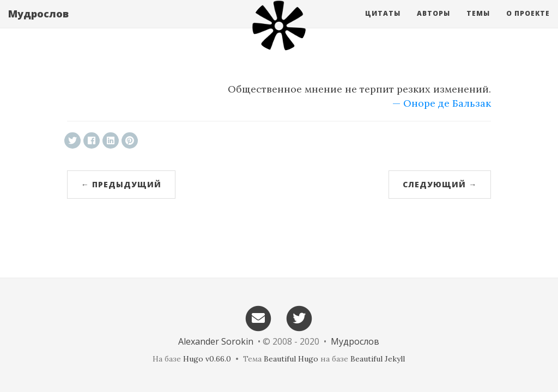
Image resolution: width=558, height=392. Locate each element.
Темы (478, 24)
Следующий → (440, 184)
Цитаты (383, 24)
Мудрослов (38, 24)
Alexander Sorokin (216, 341)
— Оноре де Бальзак (442, 103)
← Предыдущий (121, 184)
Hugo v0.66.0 (207, 359)
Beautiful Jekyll (378, 359)
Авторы (433, 24)
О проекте (528, 24)
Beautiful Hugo (291, 359)
